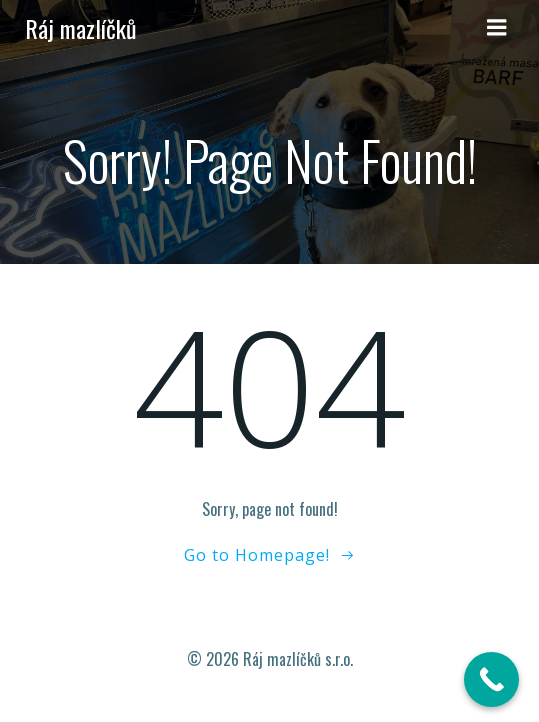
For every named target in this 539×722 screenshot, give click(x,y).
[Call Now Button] (491, 679)
